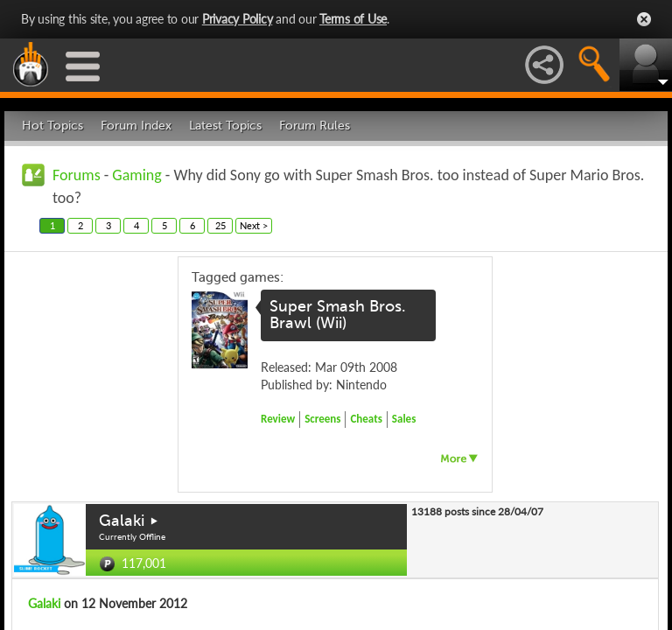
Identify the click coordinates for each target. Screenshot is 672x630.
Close (644, 19)
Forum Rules (315, 126)
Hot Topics (52, 126)
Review (278, 419)
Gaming (136, 175)
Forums (77, 175)
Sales (404, 419)
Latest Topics (225, 126)
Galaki (122, 521)
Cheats (366, 419)
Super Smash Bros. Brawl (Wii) (338, 315)
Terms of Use (353, 19)
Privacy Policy (238, 19)
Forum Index (136, 126)
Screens (322, 419)
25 (220, 225)
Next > (254, 225)
